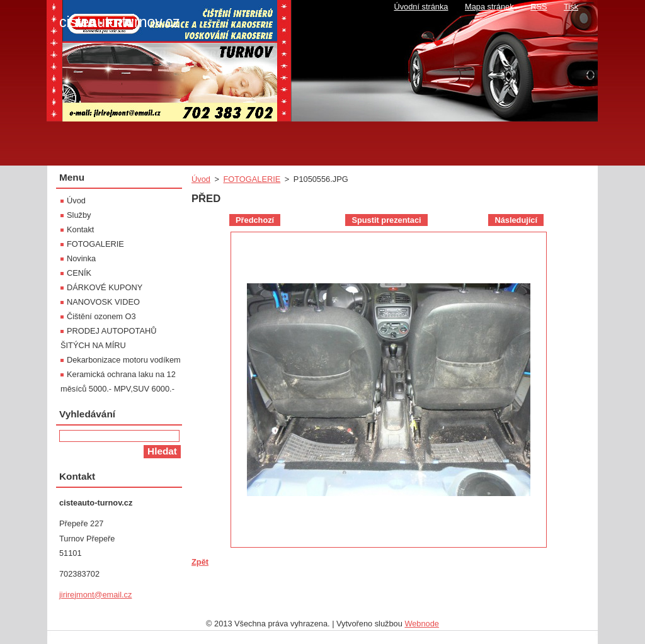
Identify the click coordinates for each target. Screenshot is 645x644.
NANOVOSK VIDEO (103, 302)
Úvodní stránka (421, 7)
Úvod (201, 179)
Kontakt (80, 229)
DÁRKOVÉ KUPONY (105, 287)
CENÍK (79, 273)
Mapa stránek (489, 7)
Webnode (422, 624)
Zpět (200, 562)
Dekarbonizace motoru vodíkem (124, 360)
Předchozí (255, 220)
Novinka (81, 258)
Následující (516, 220)
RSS (539, 7)
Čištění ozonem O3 (101, 316)
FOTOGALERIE (252, 179)
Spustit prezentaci (386, 220)
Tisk (571, 7)
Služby (79, 215)
